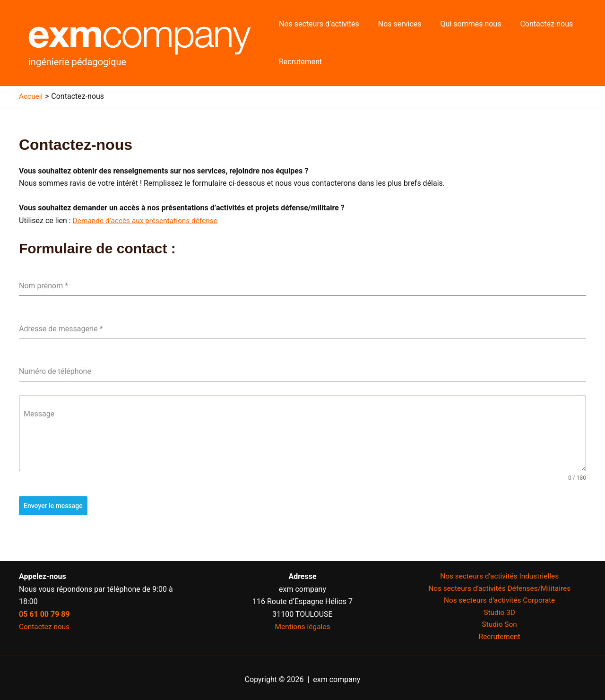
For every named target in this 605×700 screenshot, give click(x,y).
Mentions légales (302, 623)
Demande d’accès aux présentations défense (148, 220)
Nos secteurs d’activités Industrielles (499, 573)
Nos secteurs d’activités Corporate (500, 598)
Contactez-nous (533, 24)
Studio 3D (499, 610)
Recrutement (298, 62)
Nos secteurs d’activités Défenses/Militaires (499, 586)
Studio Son (499, 623)
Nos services (394, 24)
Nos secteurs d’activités (317, 24)
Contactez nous (45, 623)
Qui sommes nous (462, 24)
